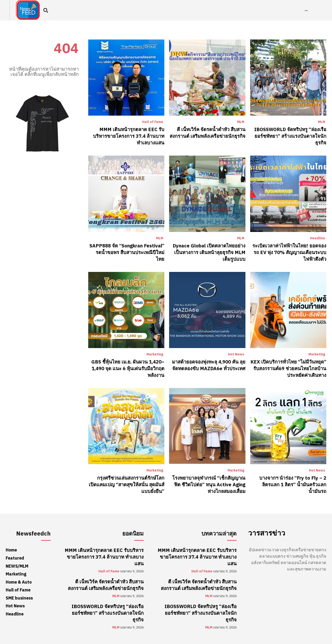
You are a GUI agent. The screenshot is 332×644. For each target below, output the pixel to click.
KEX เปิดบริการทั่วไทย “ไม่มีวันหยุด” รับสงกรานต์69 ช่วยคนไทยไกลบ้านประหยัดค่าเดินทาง (288, 369)
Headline (318, 238)
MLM (241, 122)
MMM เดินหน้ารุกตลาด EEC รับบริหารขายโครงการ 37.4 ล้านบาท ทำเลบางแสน (129, 136)
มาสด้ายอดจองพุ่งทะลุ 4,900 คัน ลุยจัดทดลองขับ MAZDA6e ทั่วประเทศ (209, 365)
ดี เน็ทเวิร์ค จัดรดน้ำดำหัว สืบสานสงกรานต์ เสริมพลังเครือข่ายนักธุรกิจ (207, 133)
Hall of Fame (153, 122)
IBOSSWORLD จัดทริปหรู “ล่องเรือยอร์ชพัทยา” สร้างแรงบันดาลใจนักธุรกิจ (290, 136)
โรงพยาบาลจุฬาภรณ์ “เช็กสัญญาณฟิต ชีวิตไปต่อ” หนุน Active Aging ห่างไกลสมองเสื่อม (209, 485)
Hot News (236, 354)
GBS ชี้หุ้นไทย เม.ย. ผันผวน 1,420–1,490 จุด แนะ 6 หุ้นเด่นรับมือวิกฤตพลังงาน (128, 369)
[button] (46, 10)
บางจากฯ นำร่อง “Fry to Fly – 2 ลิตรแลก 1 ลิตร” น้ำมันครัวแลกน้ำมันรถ (293, 485)
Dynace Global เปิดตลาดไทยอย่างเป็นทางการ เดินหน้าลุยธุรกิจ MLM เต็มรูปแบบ (209, 252)
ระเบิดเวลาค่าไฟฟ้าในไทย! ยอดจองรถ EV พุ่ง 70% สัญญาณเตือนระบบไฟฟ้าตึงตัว (289, 252)
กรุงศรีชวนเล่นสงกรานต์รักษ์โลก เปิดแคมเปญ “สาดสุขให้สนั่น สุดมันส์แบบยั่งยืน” (127, 485)
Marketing (155, 354)
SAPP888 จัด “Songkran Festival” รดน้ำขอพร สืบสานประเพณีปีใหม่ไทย (127, 252)
